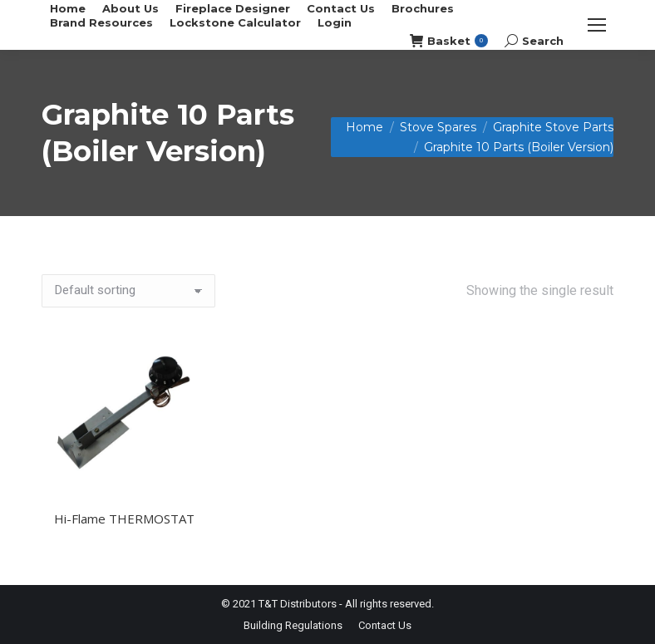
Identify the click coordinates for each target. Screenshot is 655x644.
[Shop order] (128, 291)
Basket (449, 41)
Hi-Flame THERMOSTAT (124, 519)
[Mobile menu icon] (597, 25)
